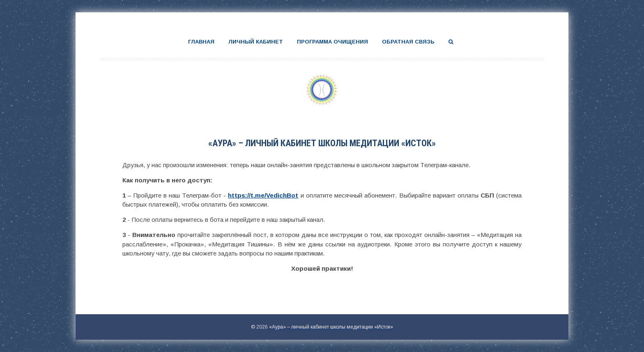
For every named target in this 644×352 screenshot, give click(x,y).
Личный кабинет (256, 42)
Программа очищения (332, 42)
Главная (201, 42)
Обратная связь (408, 42)
